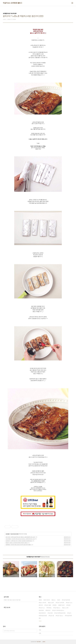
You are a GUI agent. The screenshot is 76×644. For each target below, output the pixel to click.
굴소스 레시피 (43, 603)
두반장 (69, 605)
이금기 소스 (69, 603)
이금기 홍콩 (48, 605)
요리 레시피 (47, 600)
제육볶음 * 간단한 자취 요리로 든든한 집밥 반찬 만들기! (19, 545)
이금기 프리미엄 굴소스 (59, 610)
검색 (35, 631)
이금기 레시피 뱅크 (14, 534)
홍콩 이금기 (62, 605)
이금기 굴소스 (60, 616)
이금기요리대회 (66, 600)
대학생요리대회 (43, 616)
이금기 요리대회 (60, 603)
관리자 (44, 642)
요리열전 (8, 534)
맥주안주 (48, 610)
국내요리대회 (69, 616)
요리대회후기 (43, 613)
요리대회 (42, 610)
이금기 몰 (52, 616)
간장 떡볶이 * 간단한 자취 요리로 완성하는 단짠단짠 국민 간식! (20, 539)
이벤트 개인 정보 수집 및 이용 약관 (12, 600)
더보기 (40, 621)
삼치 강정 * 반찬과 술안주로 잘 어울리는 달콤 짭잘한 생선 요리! (20, 537)
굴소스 (54, 600)
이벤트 (55, 605)
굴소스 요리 (66, 608)
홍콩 (41, 600)
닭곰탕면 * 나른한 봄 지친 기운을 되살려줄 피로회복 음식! (19, 541)
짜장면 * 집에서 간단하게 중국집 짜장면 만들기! (17, 543)
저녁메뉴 (49, 608)
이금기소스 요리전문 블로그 (12, 3)
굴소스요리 (51, 603)
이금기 (70, 613)
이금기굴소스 (57, 608)
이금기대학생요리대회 (60, 613)
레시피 (41, 605)
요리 (59, 600)
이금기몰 (50, 613)
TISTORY (39, 642)
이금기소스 (42, 608)
